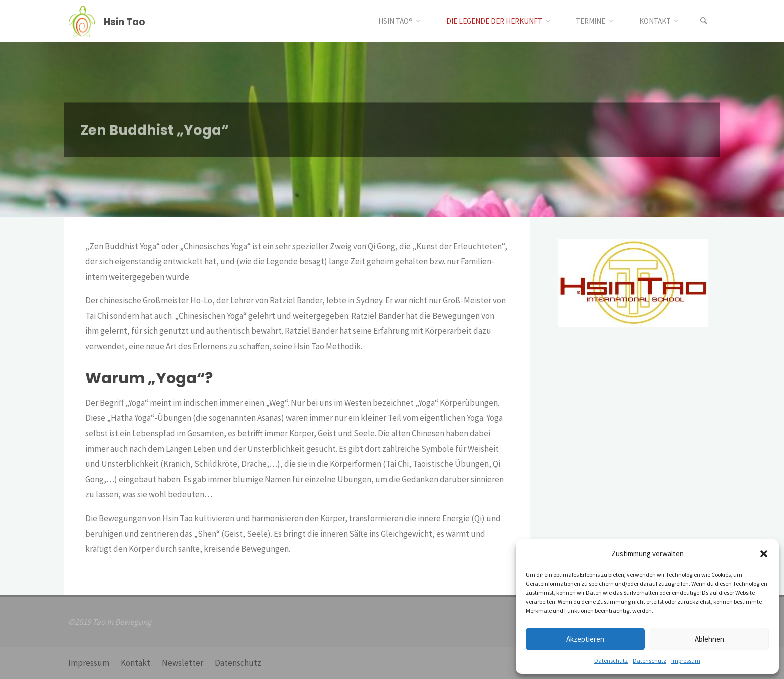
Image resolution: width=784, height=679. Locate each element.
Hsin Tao (125, 22)
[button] (764, 554)
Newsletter (183, 663)
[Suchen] (704, 21)
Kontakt (136, 663)
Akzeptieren (585, 639)
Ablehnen (710, 639)
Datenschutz (611, 661)
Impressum (686, 661)
